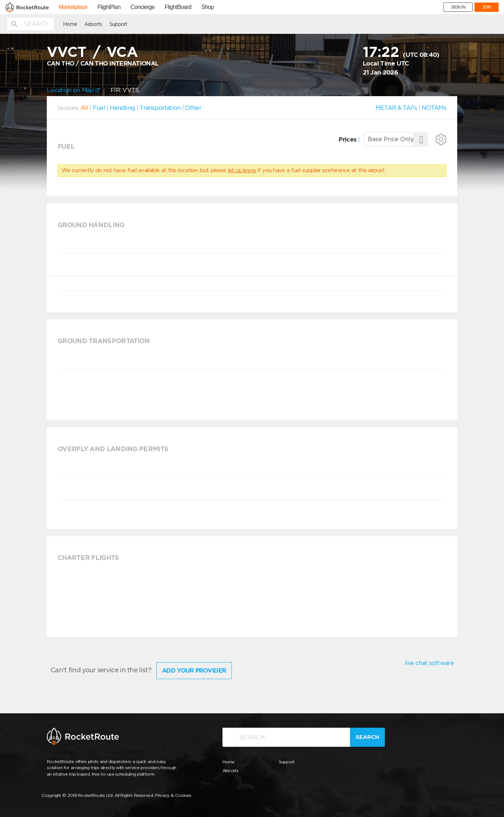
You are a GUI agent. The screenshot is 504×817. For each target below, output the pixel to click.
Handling (122, 108)
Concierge (143, 7)
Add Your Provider (194, 670)
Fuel (99, 108)
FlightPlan (109, 7)
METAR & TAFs (396, 108)
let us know (242, 170)
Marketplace (73, 7)
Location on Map (73, 90)
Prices (349, 139)
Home (70, 24)
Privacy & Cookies (173, 795)
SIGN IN (458, 7)
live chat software (429, 663)
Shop (208, 7)
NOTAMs (434, 108)
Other (193, 108)
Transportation (160, 108)
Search (367, 737)
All (84, 108)
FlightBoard (178, 7)
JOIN (487, 7)
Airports (93, 24)
